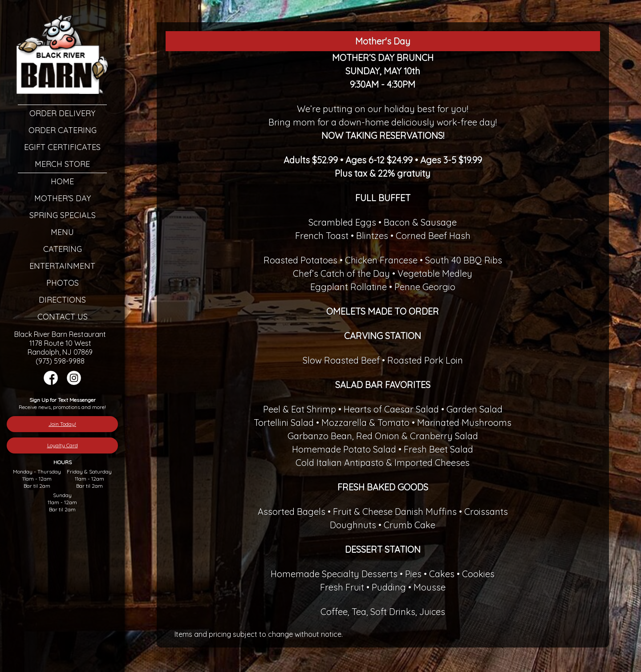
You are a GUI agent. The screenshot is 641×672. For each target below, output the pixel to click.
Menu (62, 232)
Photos (63, 283)
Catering (63, 249)
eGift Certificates (62, 147)
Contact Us (63, 317)
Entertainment (62, 266)
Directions (62, 300)
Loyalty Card (63, 445)
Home (62, 181)
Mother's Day (63, 198)
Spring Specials (63, 215)
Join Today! (62, 424)
